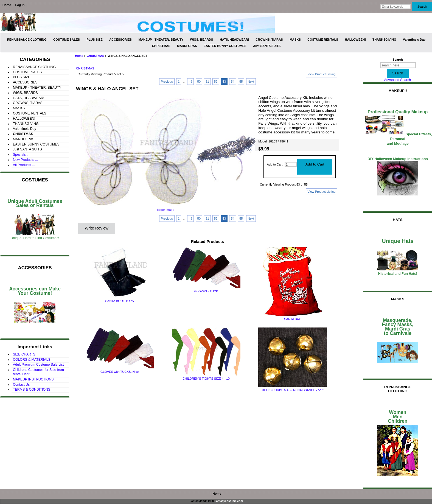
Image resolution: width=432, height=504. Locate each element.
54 (233, 82)
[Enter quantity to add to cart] (291, 164)
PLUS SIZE (95, 40)
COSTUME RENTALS (323, 40)
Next (251, 82)
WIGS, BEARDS (201, 40)
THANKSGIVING (384, 40)
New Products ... (25, 160)
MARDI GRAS (187, 46)
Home (7, 5)
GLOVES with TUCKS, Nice (120, 372)
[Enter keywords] (395, 7)
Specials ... (21, 155)
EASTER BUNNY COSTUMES (225, 46)
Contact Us (21, 385)
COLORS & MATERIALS (32, 360)
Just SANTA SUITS (267, 46)
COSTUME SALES (67, 40)
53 (224, 82)
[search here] (398, 65)
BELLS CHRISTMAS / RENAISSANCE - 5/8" (293, 390)
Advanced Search (397, 80)
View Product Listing (321, 74)
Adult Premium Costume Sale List (38, 365)
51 (207, 82)
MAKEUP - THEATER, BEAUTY (161, 40)
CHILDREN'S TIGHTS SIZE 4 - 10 (206, 379)
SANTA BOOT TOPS (119, 301)
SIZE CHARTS (24, 354)
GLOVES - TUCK (206, 291)
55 (241, 82)
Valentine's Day (414, 40)
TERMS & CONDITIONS (32, 390)
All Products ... (24, 165)
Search (398, 60)
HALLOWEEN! (355, 40)
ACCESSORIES (120, 40)
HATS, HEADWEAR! (234, 40)
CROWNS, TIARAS (269, 40)
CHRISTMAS (96, 56)
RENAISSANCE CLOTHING (27, 40)
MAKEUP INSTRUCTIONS (33, 379)
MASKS (295, 40)
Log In (20, 5)
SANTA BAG (293, 319)
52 (216, 82)
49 (191, 82)
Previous (167, 82)
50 (199, 82)
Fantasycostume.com (229, 501)
